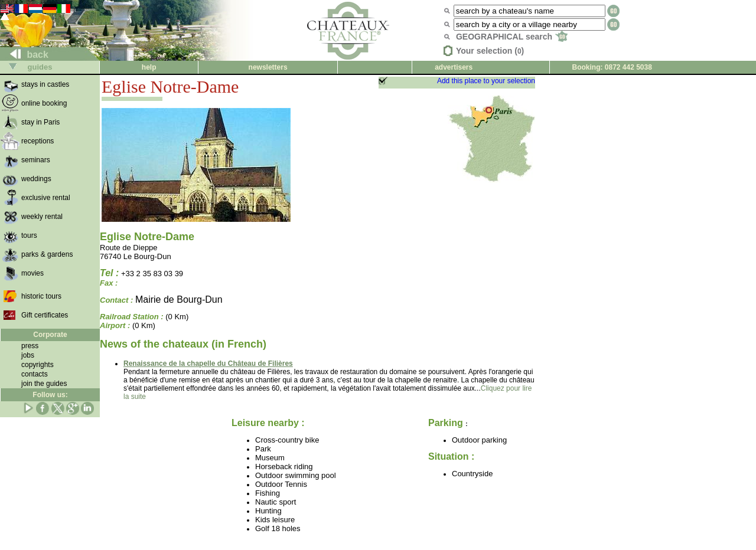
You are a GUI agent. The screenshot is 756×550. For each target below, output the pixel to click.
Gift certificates (45, 315)
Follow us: (50, 395)
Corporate (50, 335)
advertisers (454, 67)
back (25, 55)
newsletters (268, 67)
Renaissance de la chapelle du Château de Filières (208, 364)
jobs (28, 355)
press (30, 346)
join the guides (44, 384)
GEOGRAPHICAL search (512, 37)
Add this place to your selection (486, 81)
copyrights (38, 365)
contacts (35, 374)
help (149, 67)
